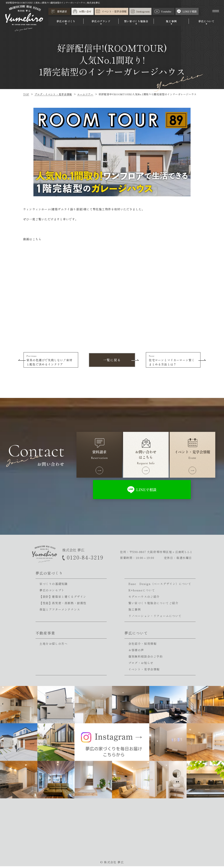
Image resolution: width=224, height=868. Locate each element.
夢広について (206, 22)
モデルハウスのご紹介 (144, 598)
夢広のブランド (102, 22)
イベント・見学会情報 (144, 671)
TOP (26, 94)
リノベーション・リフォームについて (155, 618)
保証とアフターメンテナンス (60, 611)
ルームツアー (85, 94)
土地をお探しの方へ (54, 645)
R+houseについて (142, 592)
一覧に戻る (112, 360)
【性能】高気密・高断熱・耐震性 (63, 605)
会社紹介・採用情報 (142, 645)
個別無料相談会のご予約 (146, 658)
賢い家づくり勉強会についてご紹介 (153, 605)
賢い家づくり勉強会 (137, 22)
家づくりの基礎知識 (54, 585)
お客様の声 (136, 652)
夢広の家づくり (67, 22)
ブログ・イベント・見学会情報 (53, 94)
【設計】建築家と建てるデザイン (63, 598)
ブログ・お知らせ (141, 665)
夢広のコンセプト (52, 592)
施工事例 (172, 22)
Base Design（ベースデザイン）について (160, 585)
